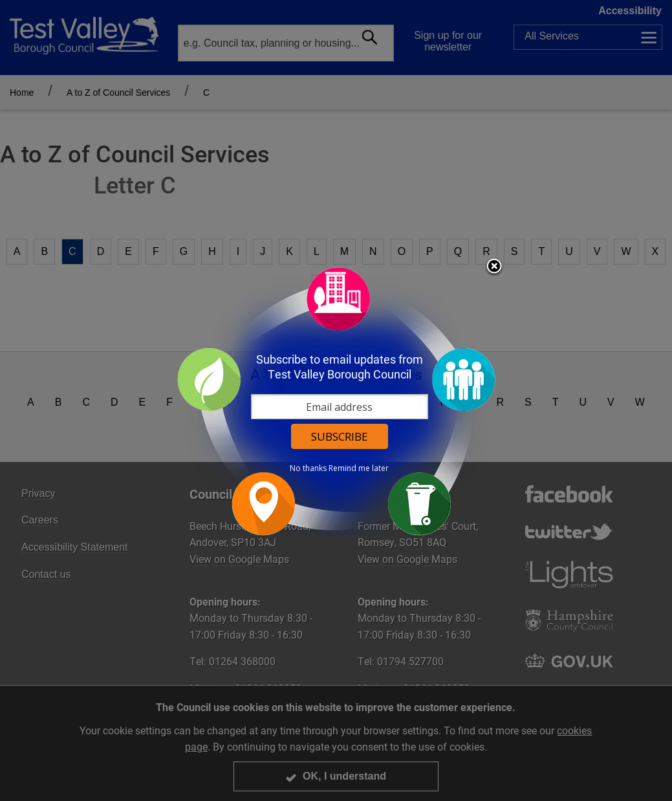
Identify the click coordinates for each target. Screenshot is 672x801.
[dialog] (336, 401)
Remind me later (359, 468)
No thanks (308, 468)
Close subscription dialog (494, 267)
